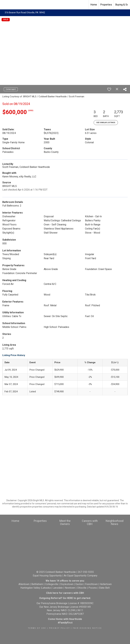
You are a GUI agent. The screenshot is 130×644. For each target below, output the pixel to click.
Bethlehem (37, 584)
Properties (106, 5)
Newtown (70, 588)
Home (94, 5)
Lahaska (46, 588)
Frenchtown (91, 584)
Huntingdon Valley (30, 588)
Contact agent (11, 89)
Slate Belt (104, 588)
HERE (70, 598)
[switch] (109, 89)
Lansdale (58, 588)
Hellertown (106, 584)
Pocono (93, 588)
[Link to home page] (4, 5)
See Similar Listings (106, 123)
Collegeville (52, 584)
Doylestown (67, 584)
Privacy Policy (60, 628)
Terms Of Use (37, 628)
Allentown (24, 584)
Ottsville (82, 588)
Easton (79, 584)
